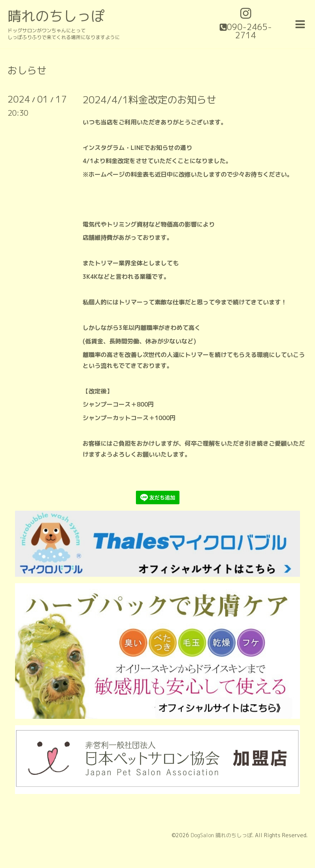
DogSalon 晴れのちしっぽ (222, 835)
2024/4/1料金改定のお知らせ (149, 100)
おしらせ (27, 70)
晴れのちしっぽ (56, 16)
